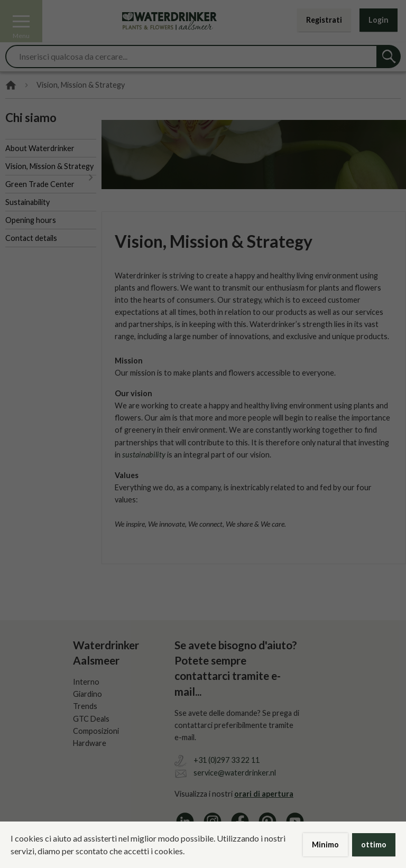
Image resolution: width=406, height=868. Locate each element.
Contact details (31, 238)
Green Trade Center (40, 184)
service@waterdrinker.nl (235, 773)
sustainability (144, 455)
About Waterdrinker (40, 148)
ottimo (374, 844)
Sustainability (27, 202)
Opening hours (31, 220)
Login (379, 20)
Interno (86, 682)
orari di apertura (264, 794)
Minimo (325, 844)
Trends (85, 706)
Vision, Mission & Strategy (49, 166)
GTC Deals (91, 719)
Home (11, 85)
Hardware (90, 743)
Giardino (87, 694)
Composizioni (96, 731)
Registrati (324, 20)
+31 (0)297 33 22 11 (227, 760)
